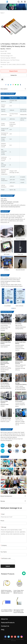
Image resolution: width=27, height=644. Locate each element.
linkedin (8, 85)
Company (4, 545)
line (16, 85)
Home (2, 13)
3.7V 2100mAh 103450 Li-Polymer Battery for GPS (7, 611)
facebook (6, 85)
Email (2, 514)
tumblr (20, 85)
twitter (11, 85)
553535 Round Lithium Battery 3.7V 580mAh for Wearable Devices (7, 592)
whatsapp (18, 85)
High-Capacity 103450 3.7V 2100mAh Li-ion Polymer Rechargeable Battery (19, 611)
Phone (2, 521)
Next (25, 27)
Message (3, 527)
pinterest (13, 85)
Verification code (6, 558)
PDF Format (2, 79)
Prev (2, 27)
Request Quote (13, 71)
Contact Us (14, 75)
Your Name (4, 552)
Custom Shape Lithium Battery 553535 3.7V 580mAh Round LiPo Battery (19, 592)
